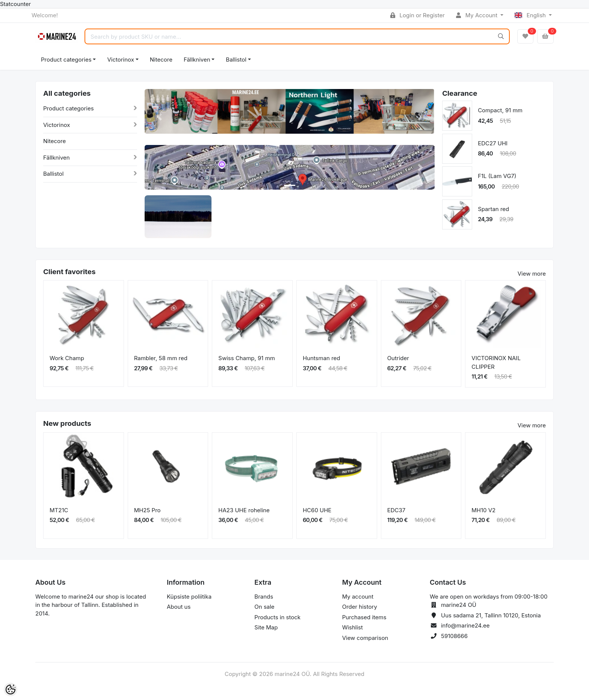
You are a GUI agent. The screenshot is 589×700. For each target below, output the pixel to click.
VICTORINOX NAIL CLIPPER (496, 362)
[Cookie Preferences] (11, 689)
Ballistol (236, 60)
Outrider (398, 358)
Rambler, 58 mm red (161, 358)
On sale (264, 607)
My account (358, 597)
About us (179, 607)
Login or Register (418, 15)
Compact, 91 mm (500, 110)
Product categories (66, 60)
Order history (360, 607)
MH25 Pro (147, 510)
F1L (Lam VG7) (497, 176)
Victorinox (120, 60)
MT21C (59, 510)
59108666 (454, 636)
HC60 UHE (317, 510)
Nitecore (161, 60)
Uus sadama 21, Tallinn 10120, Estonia (491, 615)
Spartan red (493, 209)
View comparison (365, 638)
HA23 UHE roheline (244, 510)
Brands (264, 597)
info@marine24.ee (465, 625)
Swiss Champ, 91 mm (247, 358)
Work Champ (67, 358)
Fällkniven (197, 60)
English (531, 15)
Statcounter (15, 4)
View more (532, 274)
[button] (159, 117)
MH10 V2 (483, 510)
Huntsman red (322, 358)
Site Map (266, 627)
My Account (477, 15)
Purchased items (364, 617)
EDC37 (396, 510)
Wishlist (353, 627)
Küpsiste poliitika (189, 597)
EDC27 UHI (493, 143)
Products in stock (277, 617)
